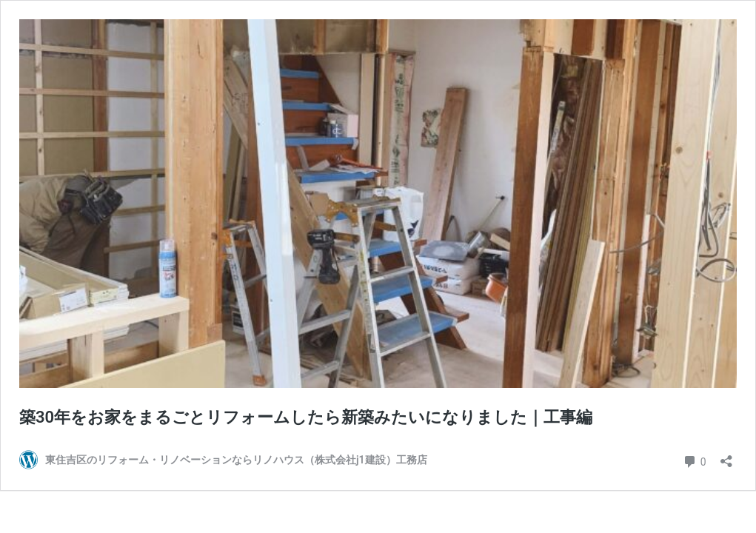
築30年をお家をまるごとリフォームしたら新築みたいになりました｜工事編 (306, 417)
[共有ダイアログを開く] (726, 456)
